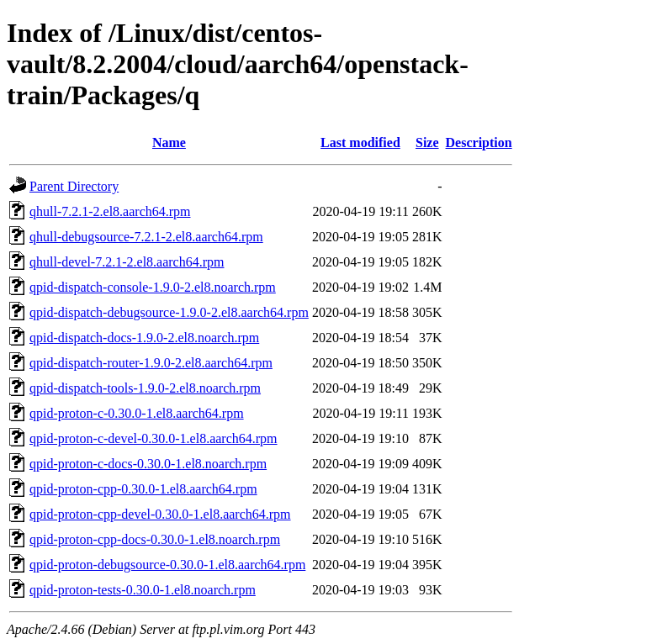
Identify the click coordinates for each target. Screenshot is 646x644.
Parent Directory (74, 186)
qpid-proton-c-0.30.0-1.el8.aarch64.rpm (137, 413)
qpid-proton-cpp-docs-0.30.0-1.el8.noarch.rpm (155, 539)
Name (169, 143)
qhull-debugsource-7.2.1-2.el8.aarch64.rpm (146, 237)
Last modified (360, 143)
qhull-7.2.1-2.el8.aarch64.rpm (110, 211)
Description (479, 143)
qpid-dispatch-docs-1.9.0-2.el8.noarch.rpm (144, 338)
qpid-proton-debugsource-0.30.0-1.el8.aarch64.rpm (167, 565)
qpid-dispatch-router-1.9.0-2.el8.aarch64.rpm (151, 363)
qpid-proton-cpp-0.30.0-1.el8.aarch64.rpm (143, 489)
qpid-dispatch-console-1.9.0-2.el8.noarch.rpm (153, 287)
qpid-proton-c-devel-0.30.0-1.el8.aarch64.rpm (154, 438)
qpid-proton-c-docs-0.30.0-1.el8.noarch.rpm (148, 464)
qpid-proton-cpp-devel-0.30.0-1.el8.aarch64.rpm (160, 514)
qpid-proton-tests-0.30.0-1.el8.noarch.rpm (143, 590)
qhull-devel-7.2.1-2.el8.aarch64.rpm (127, 262)
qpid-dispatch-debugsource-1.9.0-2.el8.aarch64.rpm (169, 312)
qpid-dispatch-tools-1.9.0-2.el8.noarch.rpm (145, 388)
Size (427, 143)
